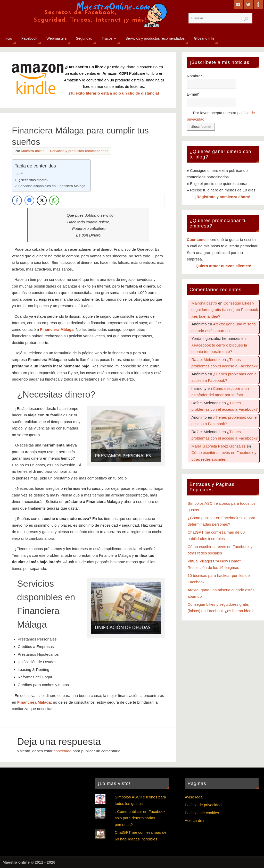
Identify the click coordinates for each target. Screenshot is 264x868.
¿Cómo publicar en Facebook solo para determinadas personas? (140, 818)
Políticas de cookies (202, 813)
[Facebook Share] (17, 200)
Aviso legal (194, 797)
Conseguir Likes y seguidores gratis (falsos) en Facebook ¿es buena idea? (225, 310)
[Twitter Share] (42, 200)
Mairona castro (204, 303)
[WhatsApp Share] (54, 200)
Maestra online (33, 151)
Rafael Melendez (206, 360)
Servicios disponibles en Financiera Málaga (52, 186)
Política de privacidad (203, 805)
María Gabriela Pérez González (219, 446)
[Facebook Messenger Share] (29, 200)
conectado (63, 751)
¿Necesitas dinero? (33, 180)
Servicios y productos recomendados (79, 151)
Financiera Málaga (57, 329)
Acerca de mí (196, 820)
